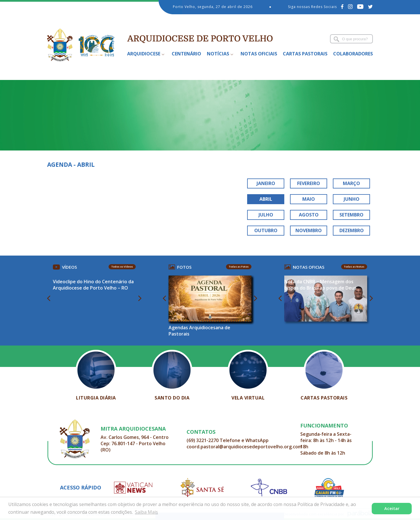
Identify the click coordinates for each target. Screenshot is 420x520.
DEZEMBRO (352, 230)
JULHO (266, 215)
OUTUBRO (266, 230)
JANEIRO (266, 183)
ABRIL (266, 199)
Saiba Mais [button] (146, 512)
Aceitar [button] (392, 508)
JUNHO (352, 199)
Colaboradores (353, 54)
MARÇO (351, 183)
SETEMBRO (351, 215)
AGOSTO (309, 215)
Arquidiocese (144, 54)
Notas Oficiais (259, 54)
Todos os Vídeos (122, 267)
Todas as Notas (354, 267)
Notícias (218, 54)
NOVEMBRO (309, 230)
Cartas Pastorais (305, 54)
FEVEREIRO (309, 183)
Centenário (186, 54)
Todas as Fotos (239, 267)
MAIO (309, 199)
